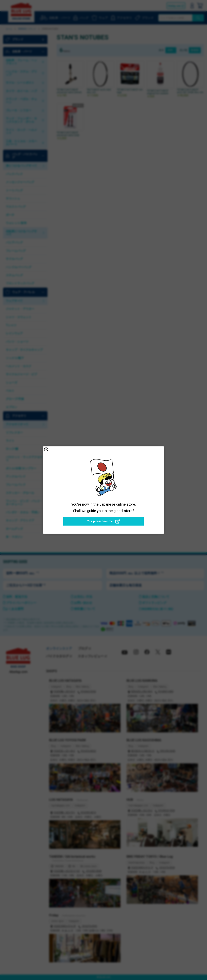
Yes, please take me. (104, 521)
